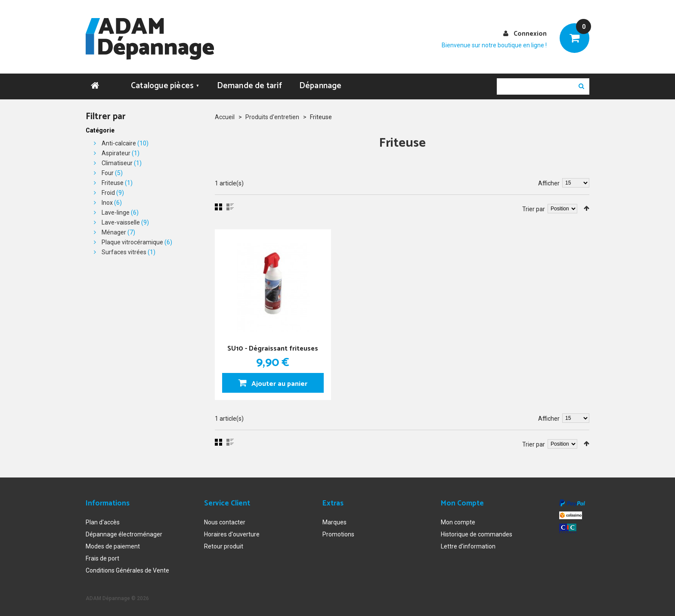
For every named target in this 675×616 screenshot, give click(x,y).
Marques (334, 521)
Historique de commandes (477, 533)
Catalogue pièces (165, 85)
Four (108, 172)
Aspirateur (116, 152)
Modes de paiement (113, 545)
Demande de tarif (249, 85)
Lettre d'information (468, 545)
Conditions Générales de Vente (127, 569)
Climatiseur (117, 162)
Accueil (225, 116)
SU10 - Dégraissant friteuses (273, 347)
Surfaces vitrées (124, 251)
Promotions (338, 533)
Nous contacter (225, 521)
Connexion (530, 34)
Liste (230, 206)
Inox (107, 201)
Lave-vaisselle (121, 221)
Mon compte (458, 521)
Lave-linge (116, 211)
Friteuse (113, 182)
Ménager (114, 231)
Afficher (549, 182)
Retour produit (224, 545)
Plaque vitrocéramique (132, 241)
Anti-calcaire (119, 142)
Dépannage (320, 85)
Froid (108, 191)
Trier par (534, 208)
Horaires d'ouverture (232, 533)
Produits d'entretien (272, 116)
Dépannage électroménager (124, 533)
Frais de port (102, 557)
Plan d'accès (103, 521)
